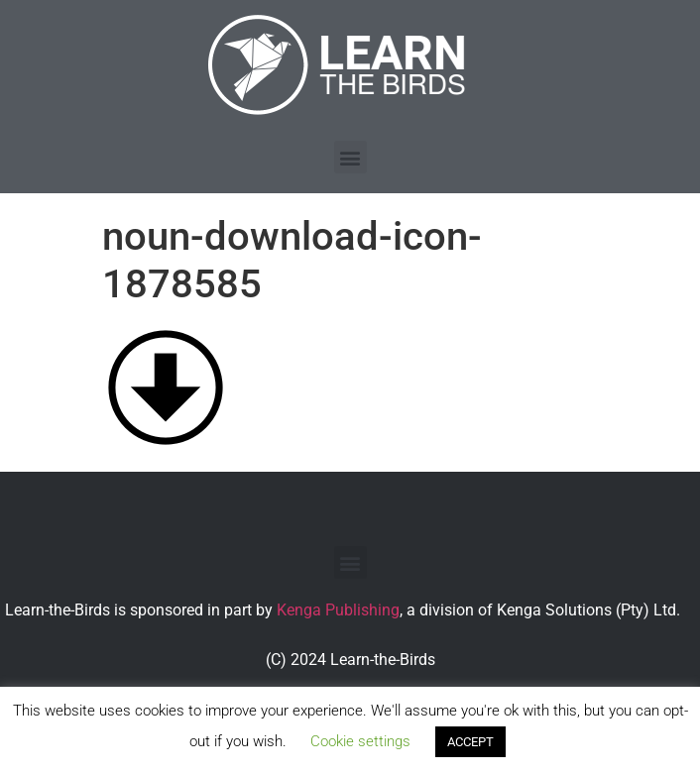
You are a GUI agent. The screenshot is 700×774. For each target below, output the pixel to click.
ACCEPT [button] (470, 742)
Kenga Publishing (338, 610)
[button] (350, 157)
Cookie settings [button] (360, 741)
